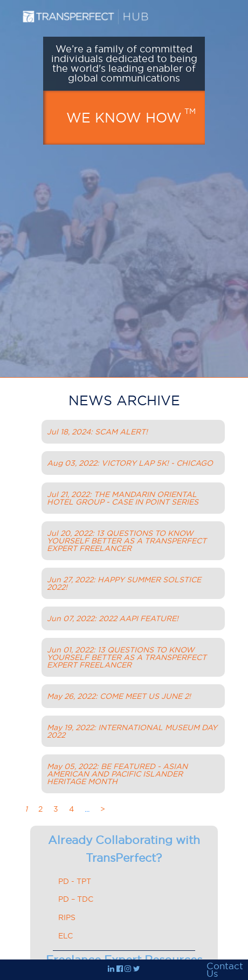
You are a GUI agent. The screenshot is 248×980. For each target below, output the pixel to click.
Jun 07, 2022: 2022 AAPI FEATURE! (113, 618)
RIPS (67, 917)
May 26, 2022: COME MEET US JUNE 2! (119, 696)
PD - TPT (75, 881)
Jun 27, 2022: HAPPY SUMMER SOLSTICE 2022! (124, 583)
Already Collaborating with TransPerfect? (124, 849)
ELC (66, 936)
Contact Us (225, 970)
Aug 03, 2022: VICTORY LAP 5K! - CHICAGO (130, 463)
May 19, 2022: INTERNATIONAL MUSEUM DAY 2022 (132, 731)
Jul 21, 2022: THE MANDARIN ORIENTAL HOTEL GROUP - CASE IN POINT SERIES (123, 498)
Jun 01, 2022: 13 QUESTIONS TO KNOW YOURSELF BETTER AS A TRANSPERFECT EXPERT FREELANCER (127, 657)
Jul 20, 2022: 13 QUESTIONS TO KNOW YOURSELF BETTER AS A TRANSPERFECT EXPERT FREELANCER (127, 541)
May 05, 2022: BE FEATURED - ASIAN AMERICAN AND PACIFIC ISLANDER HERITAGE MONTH (117, 774)
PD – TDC (76, 899)
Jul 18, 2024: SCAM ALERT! (97, 432)
